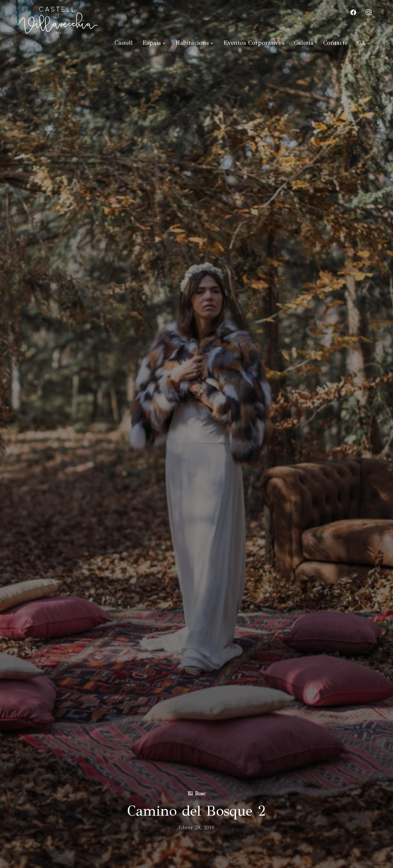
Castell (124, 43)
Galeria (304, 43)
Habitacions (192, 43)
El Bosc (196, 794)
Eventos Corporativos (254, 43)
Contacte (335, 43)
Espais (152, 43)
